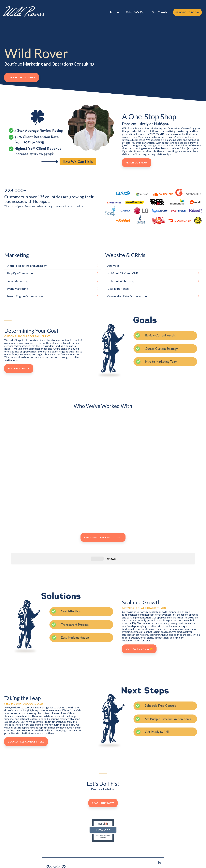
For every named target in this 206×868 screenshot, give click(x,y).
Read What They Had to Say (103, 537)
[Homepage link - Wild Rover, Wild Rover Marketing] (58, 865)
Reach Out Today (187, 12)
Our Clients (159, 12)
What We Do (135, 12)
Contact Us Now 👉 (139, 637)
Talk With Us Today (22, 77)
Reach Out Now (137, 163)
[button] (159, 851)
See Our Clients (19, 368)
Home (114, 12)
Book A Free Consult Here (26, 730)
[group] (63, 430)
